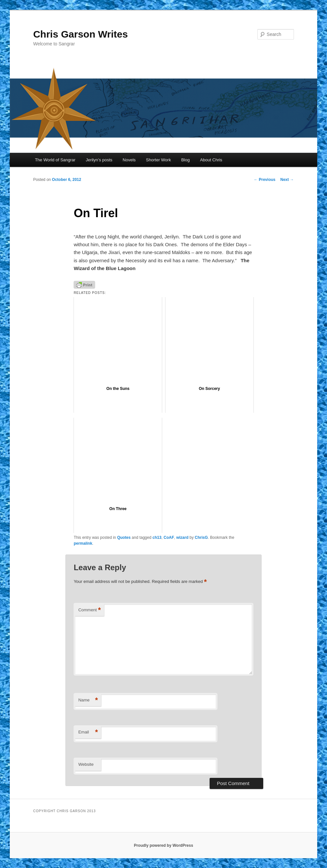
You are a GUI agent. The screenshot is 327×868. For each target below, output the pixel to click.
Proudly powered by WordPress (163, 845)
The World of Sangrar (55, 160)
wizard (182, 538)
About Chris (211, 160)
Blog (185, 160)
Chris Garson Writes (80, 34)
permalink (83, 543)
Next (287, 180)
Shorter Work (158, 160)
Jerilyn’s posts (99, 160)
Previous (265, 180)
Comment (89, 610)
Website (86, 764)
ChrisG (201, 538)
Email (88, 732)
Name (88, 700)
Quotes (124, 538)
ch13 (157, 538)
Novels (129, 160)
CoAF (169, 538)
